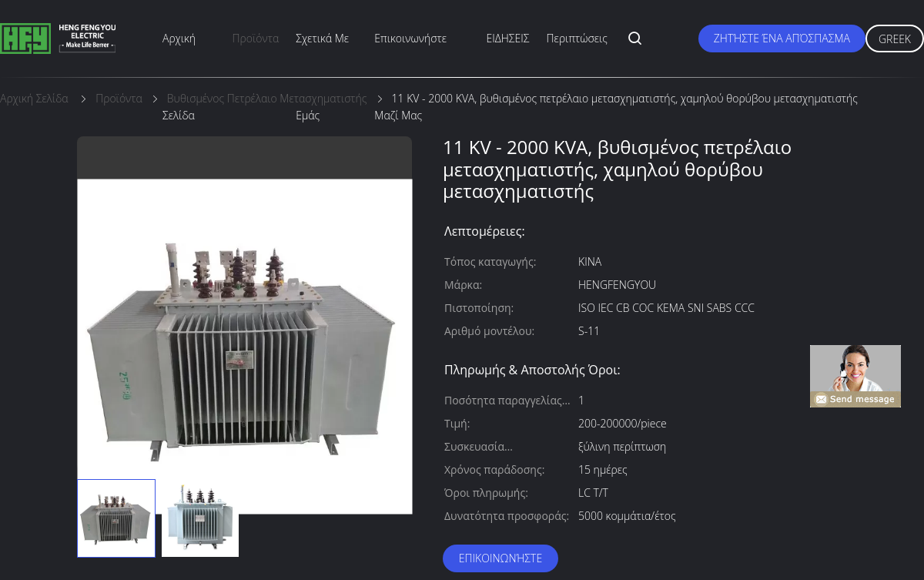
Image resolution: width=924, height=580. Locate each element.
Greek (895, 39)
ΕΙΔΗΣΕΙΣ (508, 38)
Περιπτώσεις (577, 38)
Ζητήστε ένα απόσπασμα (782, 38)
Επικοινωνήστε (500, 558)
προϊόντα (256, 38)
